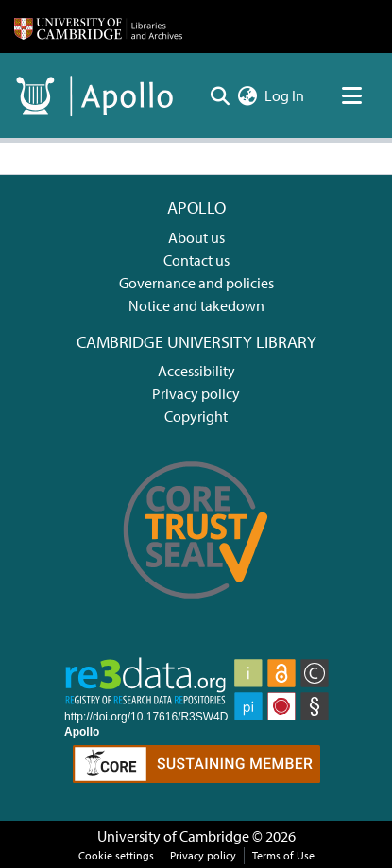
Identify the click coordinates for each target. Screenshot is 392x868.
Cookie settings (116, 855)
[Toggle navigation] (351, 95)
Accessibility (196, 371)
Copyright (196, 416)
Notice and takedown (196, 305)
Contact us (196, 260)
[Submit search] (220, 95)
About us (196, 237)
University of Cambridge (173, 836)
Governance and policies (196, 283)
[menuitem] (247, 95)
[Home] (98, 26)
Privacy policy (196, 393)
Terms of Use (283, 855)
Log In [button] (285, 95)
